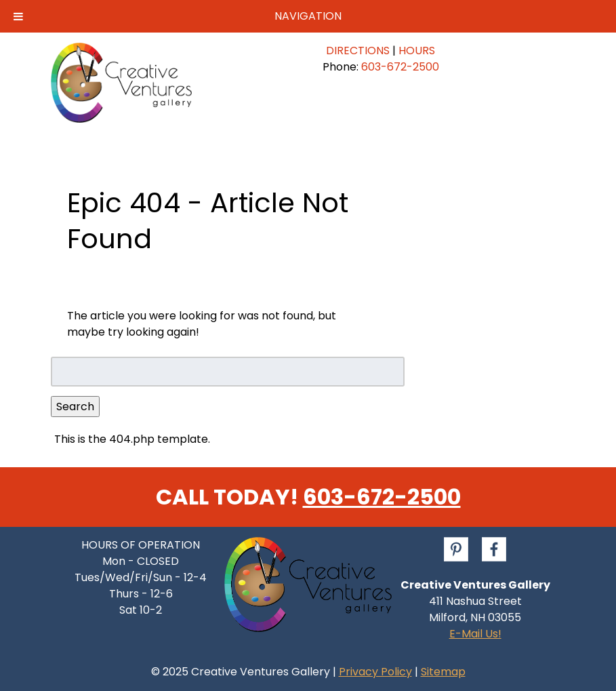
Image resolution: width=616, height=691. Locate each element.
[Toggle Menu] (18, 16)
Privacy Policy (375, 672)
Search (75, 407)
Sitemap (443, 672)
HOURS (417, 51)
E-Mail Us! (475, 634)
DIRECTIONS (358, 51)
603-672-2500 (400, 67)
